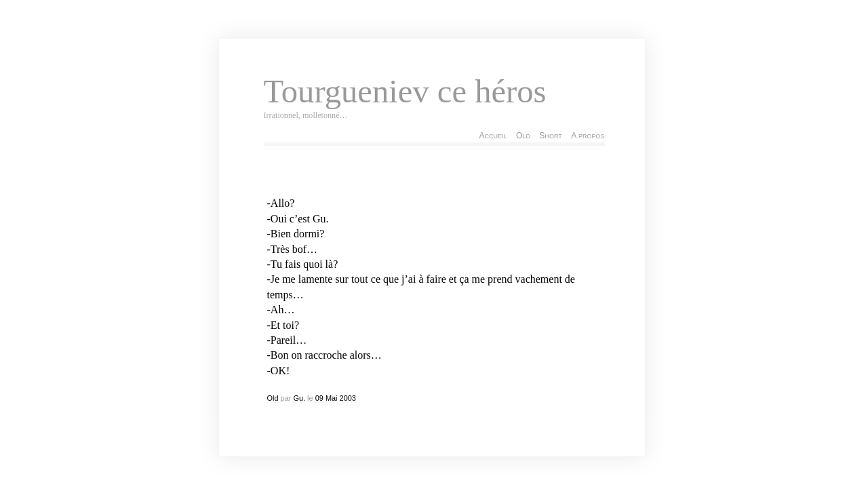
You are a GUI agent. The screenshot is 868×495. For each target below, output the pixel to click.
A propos (588, 136)
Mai (332, 398)
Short (550, 136)
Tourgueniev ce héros (405, 92)
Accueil (493, 136)
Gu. (299, 398)
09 (319, 398)
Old (523, 136)
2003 (348, 398)
